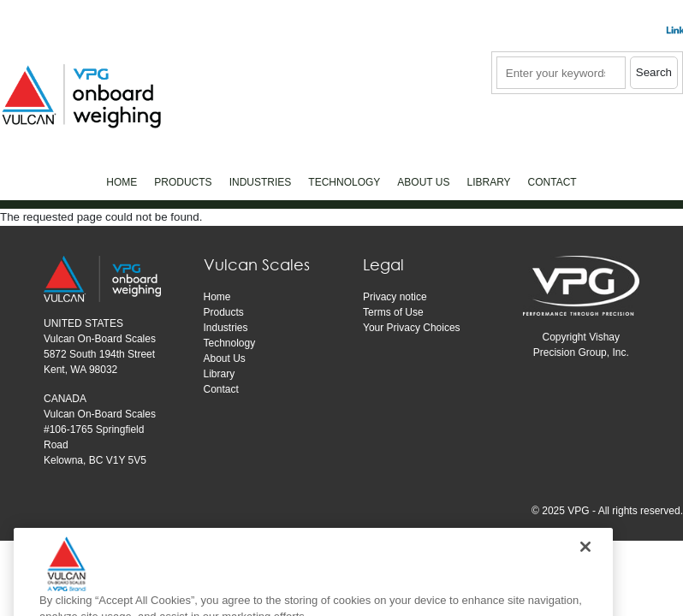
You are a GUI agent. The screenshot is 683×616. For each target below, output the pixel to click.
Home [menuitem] (122, 182)
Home (217, 297)
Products (224, 312)
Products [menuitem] (183, 182)
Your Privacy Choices (412, 328)
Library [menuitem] (488, 182)
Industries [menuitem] (261, 182)
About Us (225, 358)
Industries (226, 328)
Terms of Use (393, 312)
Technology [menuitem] (344, 182)
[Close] (585, 570)
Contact (221, 389)
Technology (230, 343)
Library (220, 374)
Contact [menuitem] (552, 182)
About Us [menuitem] (423, 182)
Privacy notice (395, 297)
